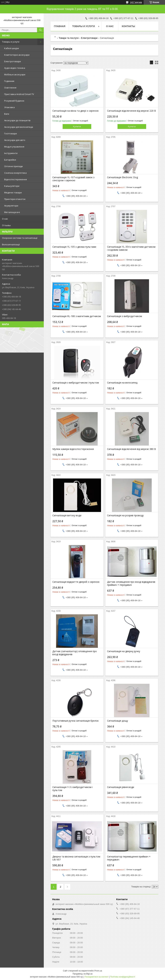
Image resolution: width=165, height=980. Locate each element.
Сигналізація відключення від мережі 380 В (131, 449)
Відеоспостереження (15, 179)
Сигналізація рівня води (121, 787)
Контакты (128, 26)
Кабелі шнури (12, 48)
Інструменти (11, 153)
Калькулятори (12, 186)
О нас (5, 219)
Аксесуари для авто (15, 140)
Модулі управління (14, 147)
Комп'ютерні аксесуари (17, 55)
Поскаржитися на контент (96, 977)
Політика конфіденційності (123, 977)
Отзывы (6, 225)
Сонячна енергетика (15, 173)
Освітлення (10, 88)
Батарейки (10, 160)
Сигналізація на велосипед (122, 383)
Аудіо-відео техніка (15, 68)
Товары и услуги (11, 42)
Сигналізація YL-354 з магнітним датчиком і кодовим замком (131, 248)
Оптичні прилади (13, 166)
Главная (60, 26)
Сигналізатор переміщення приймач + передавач (129, 858)
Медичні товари (13, 193)
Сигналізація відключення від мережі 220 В (131, 111)
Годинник (9, 81)
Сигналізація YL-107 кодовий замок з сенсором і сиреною (73, 179)
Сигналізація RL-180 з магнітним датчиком (77, 316)
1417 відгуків (136, 2)
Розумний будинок (14, 101)
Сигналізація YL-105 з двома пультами (74, 247)
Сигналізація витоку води (67, 515)
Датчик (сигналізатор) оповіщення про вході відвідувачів (75, 653)
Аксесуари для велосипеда (19, 127)
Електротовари (13, 61)
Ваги (7, 114)
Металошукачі (12, 212)
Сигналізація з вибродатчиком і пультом (76, 383)
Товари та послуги (69, 38)
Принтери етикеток (15, 199)
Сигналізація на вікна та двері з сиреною (76, 111)
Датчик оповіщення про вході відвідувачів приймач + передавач (131, 583)
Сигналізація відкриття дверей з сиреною (76, 582)
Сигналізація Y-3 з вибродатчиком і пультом (72, 789)
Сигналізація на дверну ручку (124, 651)
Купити (77, 126)
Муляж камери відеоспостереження (73, 449)
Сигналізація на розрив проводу (125, 515)
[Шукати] (40, 30)
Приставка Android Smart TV (19, 94)
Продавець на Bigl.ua (82, 974)
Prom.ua (98, 971)
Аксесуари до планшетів (17, 120)
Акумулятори (11, 206)
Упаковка (9, 107)
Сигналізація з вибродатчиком (125, 316)
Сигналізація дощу (118, 721)
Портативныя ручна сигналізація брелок (76, 721)
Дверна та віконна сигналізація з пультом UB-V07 (76, 858)
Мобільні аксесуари (15, 74)
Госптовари (11, 133)
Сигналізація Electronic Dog (122, 177)
